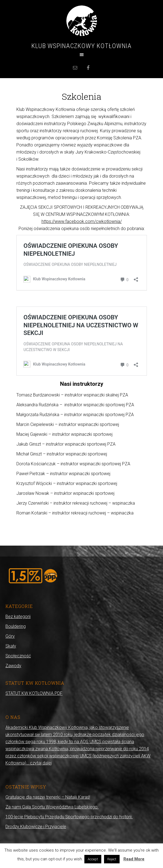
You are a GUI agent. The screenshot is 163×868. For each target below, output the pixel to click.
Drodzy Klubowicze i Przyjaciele (36, 827)
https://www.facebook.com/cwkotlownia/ (82, 221)
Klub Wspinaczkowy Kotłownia (81, 46)
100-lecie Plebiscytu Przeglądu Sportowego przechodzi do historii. (69, 817)
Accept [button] (93, 859)
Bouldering (16, 626)
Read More (134, 859)
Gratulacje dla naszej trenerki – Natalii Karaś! (48, 797)
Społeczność (18, 656)
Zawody (13, 666)
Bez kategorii (18, 617)
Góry (10, 636)
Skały (11, 646)
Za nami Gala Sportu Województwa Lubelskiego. (52, 807)
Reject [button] (112, 859)
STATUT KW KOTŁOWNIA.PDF (34, 693)
